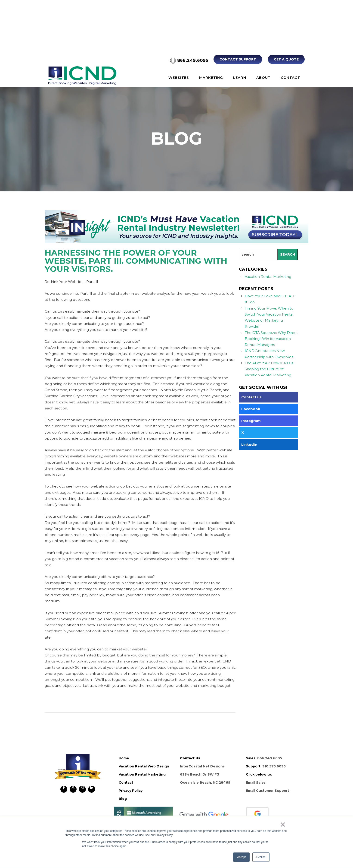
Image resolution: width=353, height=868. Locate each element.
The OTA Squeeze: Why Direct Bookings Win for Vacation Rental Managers (271, 339)
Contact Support (238, 59)
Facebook (251, 409)
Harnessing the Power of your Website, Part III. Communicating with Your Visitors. (136, 261)
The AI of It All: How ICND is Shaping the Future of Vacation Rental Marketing (269, 369)
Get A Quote (286, 59)
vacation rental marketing (142, 774)
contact (126, 782)
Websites (179, 78)
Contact (291, 78)
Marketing (211, 78)
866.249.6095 (189, 60)
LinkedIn (249, 444)
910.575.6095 (274, 766)
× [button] (283, 824)
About (263, 78)
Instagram (251, 421)
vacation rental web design (144, 766)
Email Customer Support (268, 791)
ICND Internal (82, 76)
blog (123, 799)
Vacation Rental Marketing (268, 277)
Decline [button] (261, 857)
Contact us (251, 397)
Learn (240, 78)
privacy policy (131, 791)
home (124, 758)
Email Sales (256, 782)
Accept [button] (241, 857)
